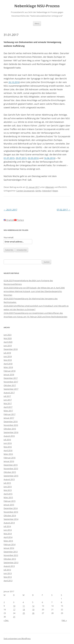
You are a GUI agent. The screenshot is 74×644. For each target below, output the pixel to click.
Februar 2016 (10, 458)
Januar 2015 (9, 505)
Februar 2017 (10, 414)
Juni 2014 (8, 530)
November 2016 (11, 425)
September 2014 (11, 519)
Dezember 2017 (11, 378)
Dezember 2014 (11, 508)
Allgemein (50, 187)
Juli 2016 (7, 440)
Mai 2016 (8, 447)
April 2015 (8, 494)
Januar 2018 (9, 374)
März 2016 (8, 454)
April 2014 (8, 537)
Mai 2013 (8, 577)
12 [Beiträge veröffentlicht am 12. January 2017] (33, 606)
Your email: (9, 237)
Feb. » (64, 620)
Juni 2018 (8, 356)
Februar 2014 (10, 544)
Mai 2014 (8, 534)
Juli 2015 (7, 483)
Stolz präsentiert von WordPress (17, 639)
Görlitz (38, 191)
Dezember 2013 (11, 552)
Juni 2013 (8, 573)
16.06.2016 (49, 158)
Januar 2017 (9, 418)
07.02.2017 (64, 210)
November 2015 (11, 469)
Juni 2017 (8, 400)
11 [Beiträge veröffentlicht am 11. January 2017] (24, 606)
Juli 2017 (7, 396)
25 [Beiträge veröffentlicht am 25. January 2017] (24, 613)
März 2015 (8, 497)
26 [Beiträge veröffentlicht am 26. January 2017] (33, 613)
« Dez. (6, 620)
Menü (37, 23)
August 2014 (9, 523)
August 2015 (9, 479)
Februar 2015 (10, 501)
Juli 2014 (7, 526)
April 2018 (8, 364)
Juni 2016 (8, 443)
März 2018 (8, 367)
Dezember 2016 (11, 421)
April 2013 (8, 581)
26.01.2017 (10, 210)
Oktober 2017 (10, 385)
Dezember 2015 (11, 465)
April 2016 (8, 450)
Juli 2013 (7, 570)
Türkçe (19, 220)
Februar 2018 (10, 371)
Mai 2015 (8, 490)
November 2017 (11, 382)
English (9, 220)
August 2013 (9, 566)
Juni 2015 (8, 487)
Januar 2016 (9, 461)
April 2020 (8, 342)
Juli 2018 (7, 353)
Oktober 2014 (10, 516)
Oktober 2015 (10, 472)
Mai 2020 (8, 338)
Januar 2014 (9, 548)
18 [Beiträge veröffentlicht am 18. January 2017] (24, 610)
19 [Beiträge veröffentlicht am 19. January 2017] (33, 610)
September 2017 (11, 389)
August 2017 (9, 393)
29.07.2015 (21, 158)
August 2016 (9, 436)
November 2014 (11, 512)
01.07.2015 (9, 158)
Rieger (55, 191)
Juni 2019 (8, 346)
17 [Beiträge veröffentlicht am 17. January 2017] (14, 610)
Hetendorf (47, 191)
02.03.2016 (33, 158)
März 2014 (8, 541)
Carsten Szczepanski (25, 191)
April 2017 (8, 407)
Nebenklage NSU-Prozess (37, 6)
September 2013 (11, 563)
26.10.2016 (14, 82)
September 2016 (11, 432)
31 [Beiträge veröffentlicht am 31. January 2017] (14, 617)
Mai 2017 (8, 403)
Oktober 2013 (10, 559)
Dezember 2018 (11, 349)
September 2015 (11, 476)
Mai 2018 (8, 360)
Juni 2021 (8, 335)
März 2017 (8, 411)
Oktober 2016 (10, 429)
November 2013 (11, 555)
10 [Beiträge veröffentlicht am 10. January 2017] (14, 606)
